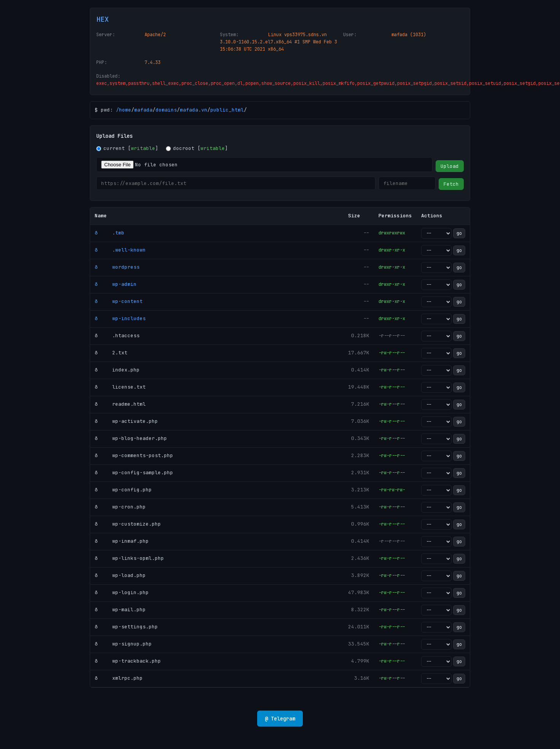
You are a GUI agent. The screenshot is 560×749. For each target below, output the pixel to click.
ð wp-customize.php (128, 524)
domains (166, 110)
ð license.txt (120, 387)
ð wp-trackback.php (128, 661)
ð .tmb (110, 233)
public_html (227, 110)
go (459, 233)
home (125, 110)
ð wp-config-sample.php (134, 473)
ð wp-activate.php (126, 421)
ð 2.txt (111, 353)
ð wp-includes (120, 318)
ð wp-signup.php (123, 644)
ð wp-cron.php (120, 507)
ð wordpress (117, 267)
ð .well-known (120, 250)
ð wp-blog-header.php (131, 438)
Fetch (451, 184)
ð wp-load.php (120, 575)
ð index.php (117, 370)
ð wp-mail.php (120, 610)
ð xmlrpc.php (119, 678)
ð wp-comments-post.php (134, 455)
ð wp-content (119, 301)
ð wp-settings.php (126, 627)
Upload (450, 166)
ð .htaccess (117, 335)
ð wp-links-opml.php (129, 558)
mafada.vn (194, 110)
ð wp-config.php (123, 490)
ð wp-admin (116, 284)
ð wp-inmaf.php (122, 541)
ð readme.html (120, 404)
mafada (143, 110)
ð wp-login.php (122, 592)
